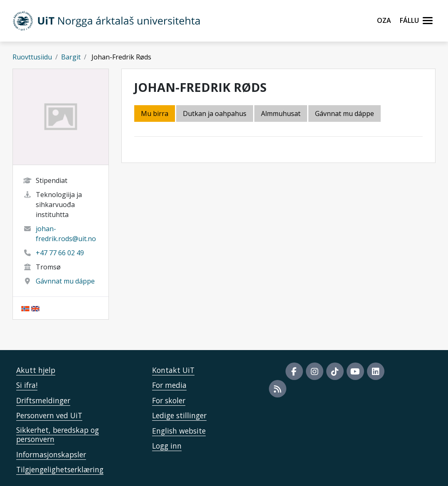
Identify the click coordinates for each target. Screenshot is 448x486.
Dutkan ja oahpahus (215, 113)
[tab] (281, 114)
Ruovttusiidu (32, 57)
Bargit (71, 57)
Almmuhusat (281, 113)
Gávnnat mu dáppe (65, 281)
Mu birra (155, 113)
